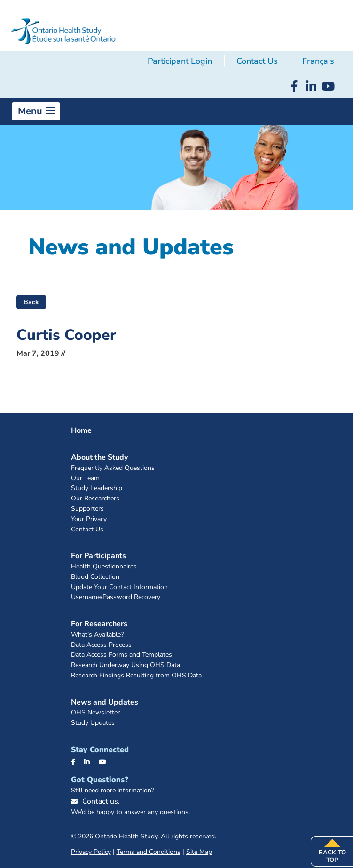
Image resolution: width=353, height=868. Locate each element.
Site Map (199, 852)
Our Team (85, 479)
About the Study (99, 457)
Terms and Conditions (149, 852)
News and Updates (105, 702)
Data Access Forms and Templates (122, 655)
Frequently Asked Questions (113, 468)
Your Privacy (89, 519)
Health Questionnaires (104, 567)
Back (31, 302)
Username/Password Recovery (116, 597)
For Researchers (99, 624)
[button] (36, 111)
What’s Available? (97, 635)
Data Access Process (101, 645)
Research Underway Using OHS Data (126, 665)
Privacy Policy (91, 852)
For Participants (98, 556)
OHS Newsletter (95, 713)
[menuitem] (318, 61)
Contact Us (257, 61)
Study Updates (93, 723)
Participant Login (180, 61)
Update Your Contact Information (119, 588)
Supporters (87, 509)
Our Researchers (95, 499)
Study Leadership (97, 488)
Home (81, 430)
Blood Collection (95, 577)
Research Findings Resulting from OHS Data (136, 676)
